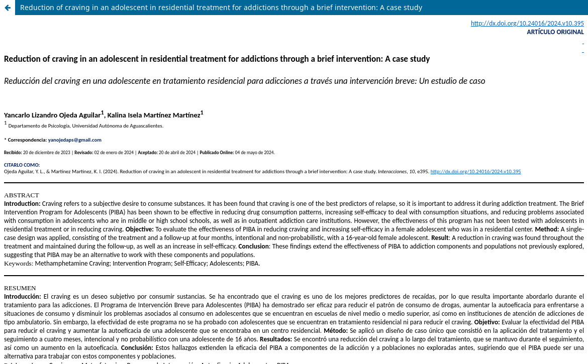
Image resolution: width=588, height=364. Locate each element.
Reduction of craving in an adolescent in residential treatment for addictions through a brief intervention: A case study (221, 7)
